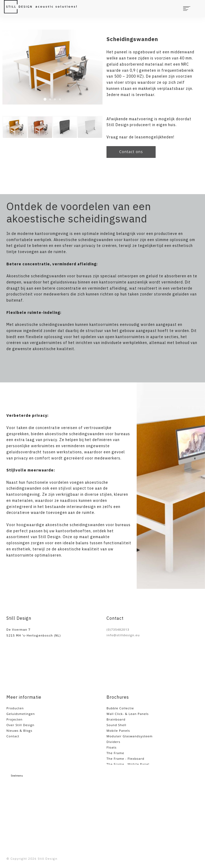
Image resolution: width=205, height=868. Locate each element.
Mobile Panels (118, 731)
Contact (13, 736)
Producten (15, 708)
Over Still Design (20, 725)
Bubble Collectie (120, 708)
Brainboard (116, 719)
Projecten (14, 719)
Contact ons (131, 152)
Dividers (113, 742)
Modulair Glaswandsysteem (130, 736)
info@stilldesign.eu (123, 635)
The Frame (115, 753)
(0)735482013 (118, 629)
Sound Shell (116, 725)
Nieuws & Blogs (19, 731)
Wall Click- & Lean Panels (128, 714)
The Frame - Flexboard (125, 759)
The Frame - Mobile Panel (128, 764)
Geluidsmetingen (21, 714)
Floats (112, 747)
